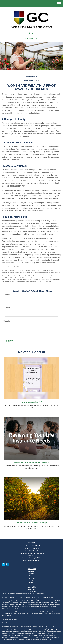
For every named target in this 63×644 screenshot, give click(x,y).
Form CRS (5, 623)
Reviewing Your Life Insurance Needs (31, 462)
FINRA (4, 628)
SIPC (7, 628)
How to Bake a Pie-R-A (31, 402)
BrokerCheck (40, 594)
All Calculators (31, 592)
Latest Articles (31, 587)
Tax (31, 580)
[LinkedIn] (33, 33)
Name (7, 295)
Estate (31, 576)
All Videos (31, 589)
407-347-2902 (32, 38)
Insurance (31, 578)
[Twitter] (29, 33)
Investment (31, 574)
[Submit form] (9, 341)
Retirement (31, 571)
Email (7, 308)
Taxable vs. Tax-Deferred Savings (31, 523)
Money (31, 583)
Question (7, 321)
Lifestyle (31, 585)
